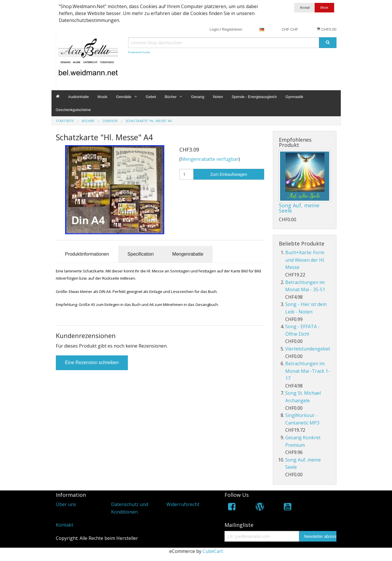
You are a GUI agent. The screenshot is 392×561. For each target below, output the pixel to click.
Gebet (151, 97)
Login (214, 29)
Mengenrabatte (188, 254)
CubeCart (213, 551)
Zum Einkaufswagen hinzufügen (229, 176)
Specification (141, 254)
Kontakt (65, 525)
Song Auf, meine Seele (299, 208)
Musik (102, 97)
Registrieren (232, 29)
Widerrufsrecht (183, 504)
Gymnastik (294, 97)
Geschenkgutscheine (73, 110)
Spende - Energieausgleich (254, 97)
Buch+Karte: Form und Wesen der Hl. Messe (305, 260)
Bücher (171, 97)
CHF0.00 (326, 29)
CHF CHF (290, 29)
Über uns (66, 504)
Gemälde (124, 97)
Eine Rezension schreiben (92, 362)
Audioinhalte (79, 97)
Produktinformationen (87, 254)
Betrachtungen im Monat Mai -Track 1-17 (308, 371)
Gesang (198, 97)
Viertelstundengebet (308, 349)
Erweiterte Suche (139, 52)
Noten (218, 97)
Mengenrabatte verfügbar (210, 159)
